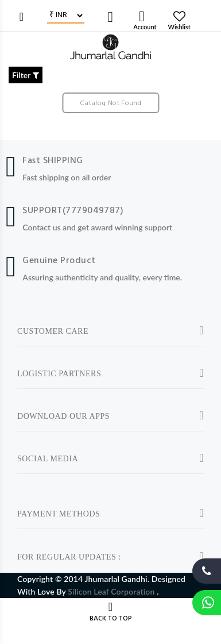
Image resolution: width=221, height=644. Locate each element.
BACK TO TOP (111, 619)
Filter (26, 75)
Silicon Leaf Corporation (112, 591)
